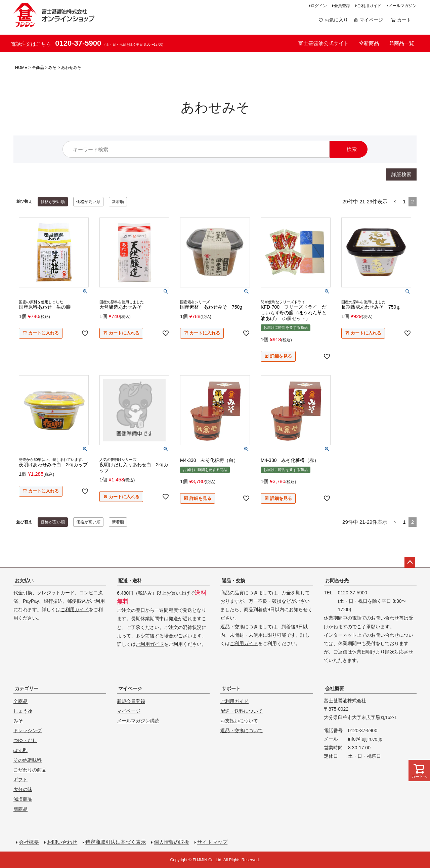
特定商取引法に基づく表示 (116, 842)
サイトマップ (212, 842)
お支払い (24, 581)
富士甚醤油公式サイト (324, 43)
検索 (352, 149)
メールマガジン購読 (138, 721)
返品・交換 (233, 581)
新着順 (118, 202)
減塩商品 (23, 799)
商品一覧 (402, 43)
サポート (231, 688)
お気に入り (333, 20)
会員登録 (342, 6)
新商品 (369, 43)
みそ (52, 68)
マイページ (368, 20)
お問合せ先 (337, 581)
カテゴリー (27, 688)
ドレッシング (28, 731)
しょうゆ (23, 711)
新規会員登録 (131, 701)
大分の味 (23, 789)
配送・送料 (130, 581)
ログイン (319, 6)
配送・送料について (242, 711)
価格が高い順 (88, 202)
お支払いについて (239, 721)
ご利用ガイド (369, 6)
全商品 (38, 68)
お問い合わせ (62, 842)
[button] (395, 202)
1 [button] (404, 202)
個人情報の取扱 (171, 842)
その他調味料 (28, 760)
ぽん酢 (20, 750)
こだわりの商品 (30, 770)
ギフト (20, 780)
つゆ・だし (25, 740)
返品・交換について (242, 731)
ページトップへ (410, 562)
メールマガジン (402, 6)
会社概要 (335, 688)
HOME (21, 68)
